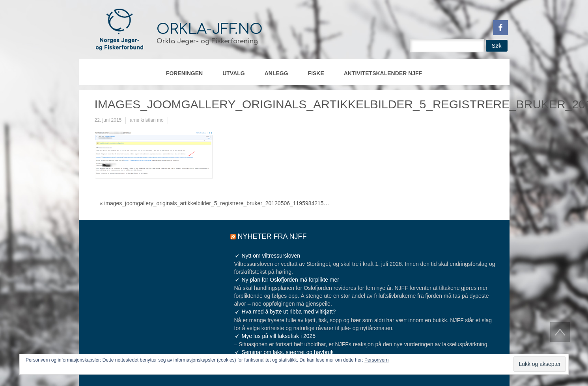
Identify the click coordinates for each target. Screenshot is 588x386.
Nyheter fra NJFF (272, 236)
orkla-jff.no (210, 29)
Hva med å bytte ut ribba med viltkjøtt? (289, 312)
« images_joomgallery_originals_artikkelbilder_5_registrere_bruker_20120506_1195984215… (215, 203)
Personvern (376, 360)
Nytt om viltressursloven (271, 256)
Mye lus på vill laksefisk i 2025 (279, 336)
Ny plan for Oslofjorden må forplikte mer (290, 280)
